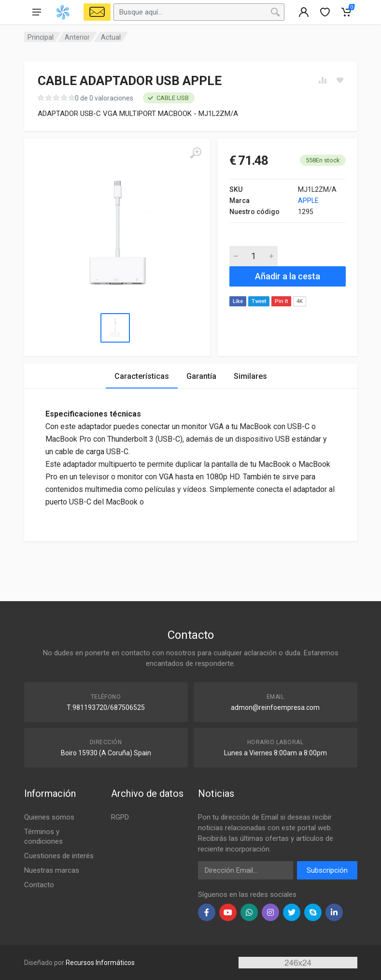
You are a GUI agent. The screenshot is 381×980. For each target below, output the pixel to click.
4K (300, 301)
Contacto (39, 885)
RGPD (120, 817)
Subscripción (327, 870)
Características (142, 376)
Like (238, 301)
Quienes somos (49, 817)
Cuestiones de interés (59, 856)
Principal (41, 37)
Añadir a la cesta (288, 276)
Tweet (259, 301)
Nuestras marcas (52, 870)
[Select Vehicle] (97, 12)
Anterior (77, 37)
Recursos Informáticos (100, 963)
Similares (250, 376)
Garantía (201, 376)
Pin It (281, 301)
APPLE (308, 201)
